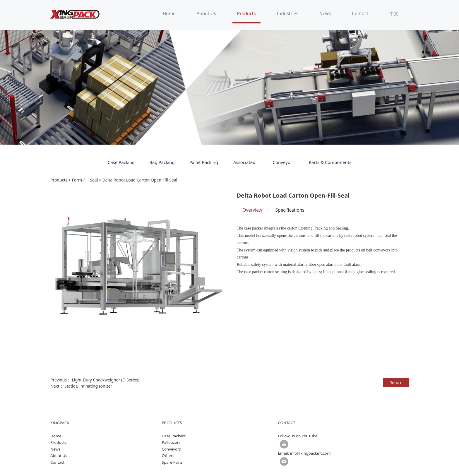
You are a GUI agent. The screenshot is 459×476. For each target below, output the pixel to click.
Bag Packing (162, 162)
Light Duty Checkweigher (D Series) (106, 380)
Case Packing (121, 162)
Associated (244, 162)
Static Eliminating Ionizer (88, 386)
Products (246, 14)
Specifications (290, 210)
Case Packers (174, 436)
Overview (252, 210)
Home (169, 14)
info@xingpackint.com (310, 453)
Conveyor (282, 162)
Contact (360, 14)
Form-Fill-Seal (85, 180)
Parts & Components (330, 162)
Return (396, 382)
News (325, 14)
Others (168, 456)
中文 (394, 14)
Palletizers (171, 442)
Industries (288, 14)
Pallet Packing (204, 162)
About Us (206, 14)
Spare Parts (172, 462)
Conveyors (171, 449)
